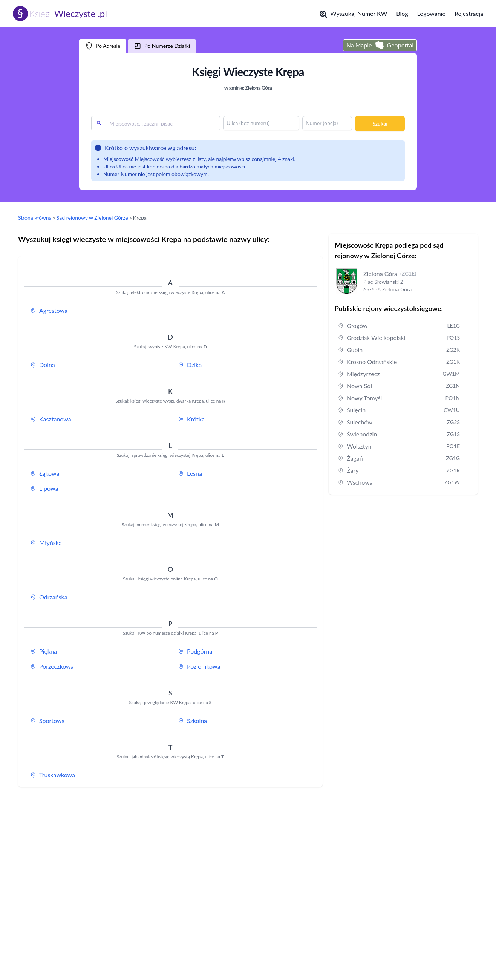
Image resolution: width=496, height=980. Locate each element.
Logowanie (431, 13)
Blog (402, 13)
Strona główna (35, 218)
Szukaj (380, 123)
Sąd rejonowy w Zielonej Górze (92, 218)
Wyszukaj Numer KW (353, 14)
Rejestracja (469, 13)
